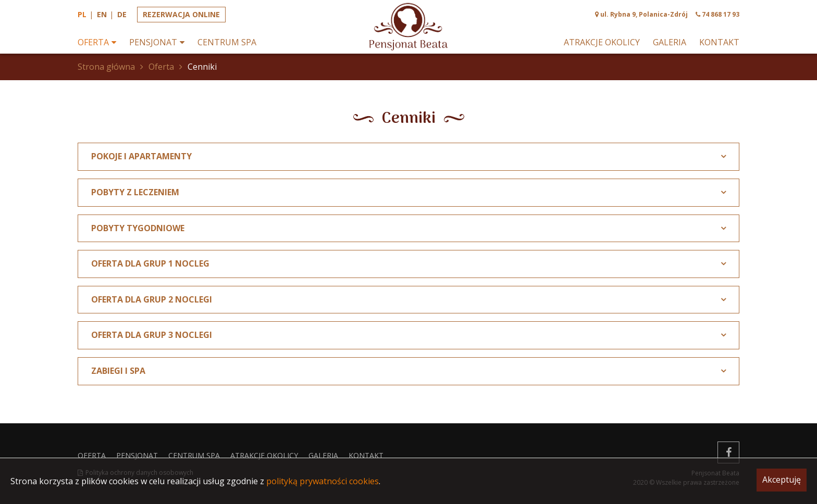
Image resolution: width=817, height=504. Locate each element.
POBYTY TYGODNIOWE (138, 228)
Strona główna (106, 67)
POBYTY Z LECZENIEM (135, 192)
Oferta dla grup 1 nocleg (150, 263)
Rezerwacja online (181, 14)
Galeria (670, 42)
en (102, 14)
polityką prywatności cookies (323, 481)
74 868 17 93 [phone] (721, 14)
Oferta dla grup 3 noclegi (152, 335)
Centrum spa (227, 42)
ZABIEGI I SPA (118, 371)
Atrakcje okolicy (602, 42)
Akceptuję (782, 480)
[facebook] (728, 452)
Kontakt (719, 42)
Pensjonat (153, 42)
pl (82, 14)
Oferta (93, 42)
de (122, 14)
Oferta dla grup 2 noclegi (152, 299)
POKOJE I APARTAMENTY (141, 156)
